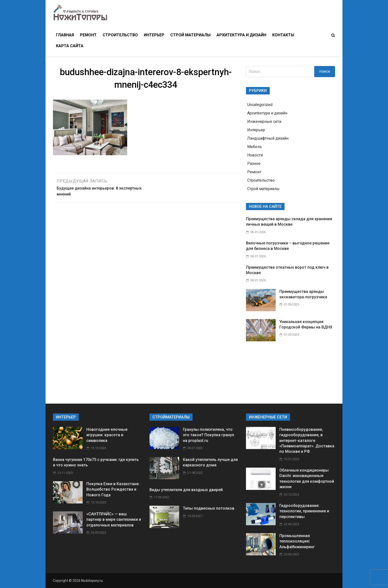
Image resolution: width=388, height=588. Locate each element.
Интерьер (154, 35)
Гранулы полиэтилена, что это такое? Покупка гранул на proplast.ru (208, 435)
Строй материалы (190, 35)
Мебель (255, 147)
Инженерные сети (264, 121)
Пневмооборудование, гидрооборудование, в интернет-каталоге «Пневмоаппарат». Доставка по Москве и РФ (307, 441)
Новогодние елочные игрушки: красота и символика (107, 435)
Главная (65, 35)
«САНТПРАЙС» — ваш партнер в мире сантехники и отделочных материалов (114, 520)
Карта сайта (70, 46)
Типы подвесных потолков (209, 508)
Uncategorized (260, 105)
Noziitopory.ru (92, 581)
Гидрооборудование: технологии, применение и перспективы (304, 511)
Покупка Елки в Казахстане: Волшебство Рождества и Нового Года (113, 489)
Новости (255, 155)
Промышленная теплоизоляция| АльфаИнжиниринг (297, 541)
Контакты (283, 35)
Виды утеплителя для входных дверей (186, 490)
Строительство (120, 35)
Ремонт (88, 35)
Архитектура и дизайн (241, 35)
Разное (254, 163)
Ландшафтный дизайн (268, 138)
